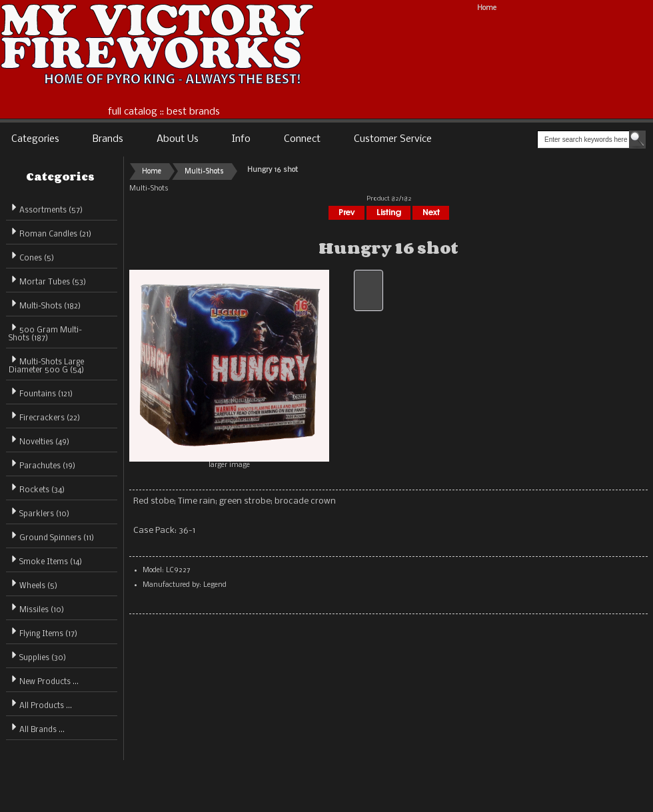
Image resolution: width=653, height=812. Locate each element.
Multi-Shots (204, 172)
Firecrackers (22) (44, 416)
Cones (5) (31, 256)
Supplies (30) (37, 656)
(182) (45, 306)
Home (487, 8)
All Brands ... (37, 728)
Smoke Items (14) (45, 560)
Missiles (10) (36, 608)
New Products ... (44, 680)
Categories (35, 139)
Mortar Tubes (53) (47, 280)
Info (241, 139)
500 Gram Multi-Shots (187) (45, 332)
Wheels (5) (33, 584)
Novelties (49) (39, 440)
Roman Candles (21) (50, 232)
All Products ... (40, 704)
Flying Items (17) (43, 632)
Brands (108, 139)
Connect (302, 139)
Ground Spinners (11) (51, 536)
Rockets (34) (37, 488)
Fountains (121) (41, 392)
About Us (178, 139)
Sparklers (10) (39, 512)
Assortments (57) (46, 208)
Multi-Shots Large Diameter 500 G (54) (46, 364)
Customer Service (393, 139)
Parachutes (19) (42, 464)
